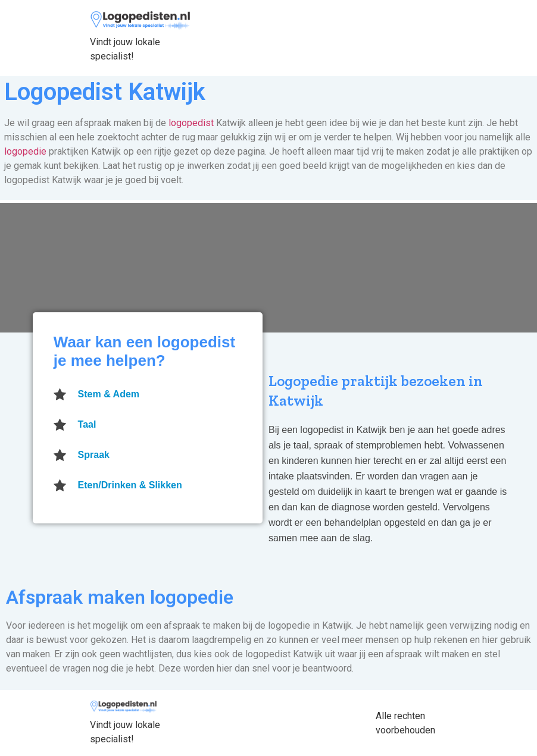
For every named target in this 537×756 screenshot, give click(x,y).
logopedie (25, 151)
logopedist (191, 123)
